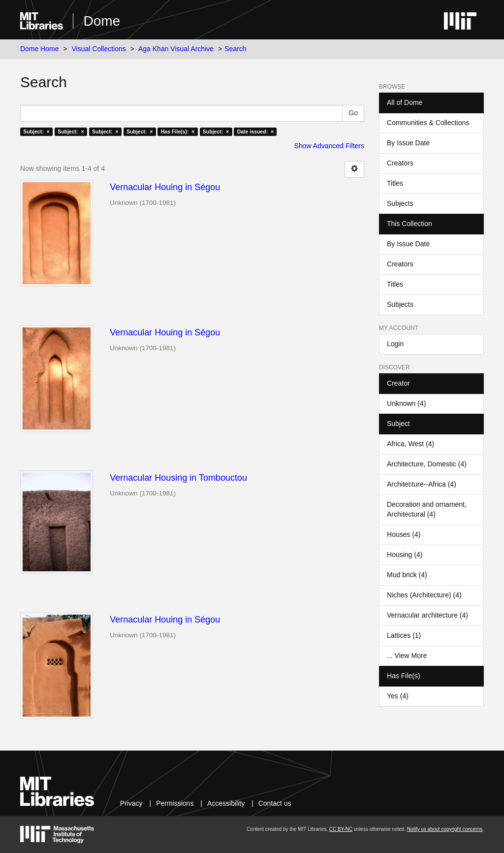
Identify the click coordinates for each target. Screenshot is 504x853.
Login (395, 344)
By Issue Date (408, 143)
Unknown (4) (406, 403)
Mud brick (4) (407, 575)
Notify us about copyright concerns (445, 829)
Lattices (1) (404, 635)
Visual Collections (99, 49)
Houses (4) (404, 534)
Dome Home (40, 49)
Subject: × (36, 131)
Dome (102, 21)
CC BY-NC (341, 829)
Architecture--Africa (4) (422, 484)
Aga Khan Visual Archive (176, 49)
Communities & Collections (428, 123)
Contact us (275, 803)
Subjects (400, 203)
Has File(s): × (178, 131)
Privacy (131, 803)
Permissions (175, 803)
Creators (400, 163)
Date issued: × (255, 131)
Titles (395, 183)
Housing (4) (405, 555)
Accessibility (226, 803)
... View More (407, 656)
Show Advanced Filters (329, 146)
